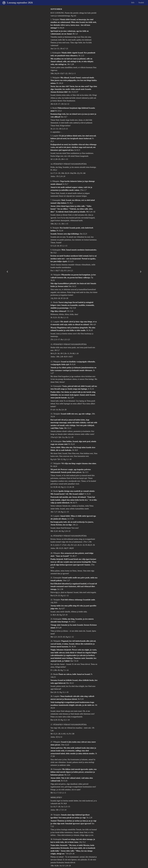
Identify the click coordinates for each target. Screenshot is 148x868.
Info (133, 3)
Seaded (141, 3)
